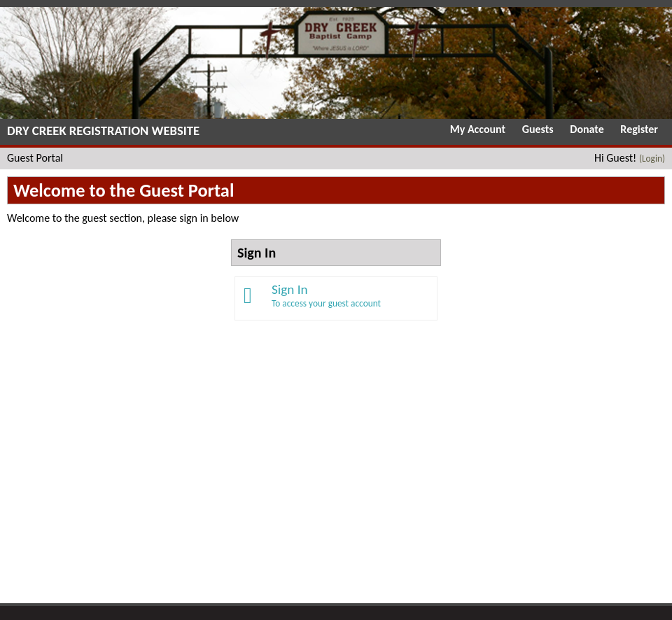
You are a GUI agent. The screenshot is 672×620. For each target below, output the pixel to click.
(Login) (652, 158)
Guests (538, 129)
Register (639, 129)
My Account (478, 129)
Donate (587, 129)
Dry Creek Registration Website (103, 131)
